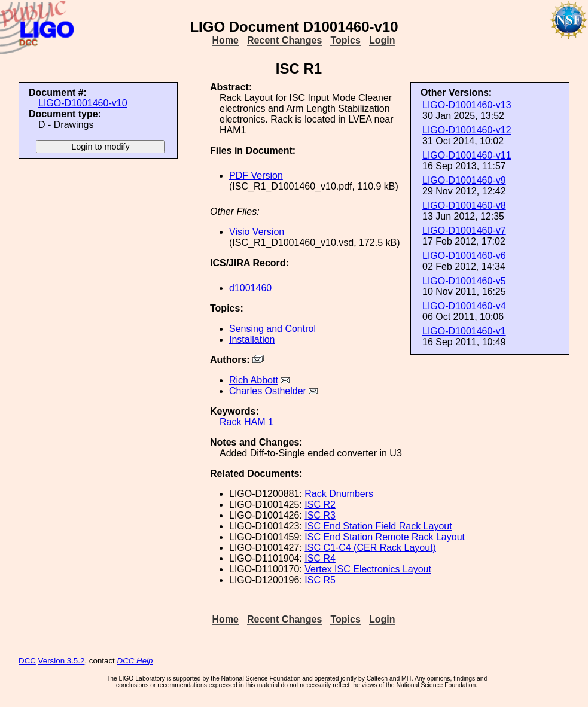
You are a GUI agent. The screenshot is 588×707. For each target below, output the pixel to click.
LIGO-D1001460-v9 (464, 180)
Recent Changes (284, 40)
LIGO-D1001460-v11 (467, 155)
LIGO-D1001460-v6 (464, 256)
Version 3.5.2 (62, 661)
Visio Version (257, 232)
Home (226, 40)
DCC (27, 661)
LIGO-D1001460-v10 (83, 103)
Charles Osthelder (268, 391)
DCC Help (135, 661)
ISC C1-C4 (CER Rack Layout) (370, 548)
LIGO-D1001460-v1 (464, 331)
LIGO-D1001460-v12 (467, 130)
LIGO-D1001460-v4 (464, 306)
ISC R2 (320, 505)
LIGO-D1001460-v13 (467, 105)
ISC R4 (320, 558)
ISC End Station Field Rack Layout (378, 526)
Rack (230, 422)
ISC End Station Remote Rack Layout (385, 537)
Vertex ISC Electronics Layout (368, 569)
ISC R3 (320, 515)
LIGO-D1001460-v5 (464, 281)
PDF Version (256, 176)
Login (382, 40)
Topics (345, 40)
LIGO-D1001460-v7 (464, 231)
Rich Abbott (254, 380)
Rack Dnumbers (339, 494)
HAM (255, 422)
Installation (252, 339)
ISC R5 (320, 580)
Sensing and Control (272, 329)
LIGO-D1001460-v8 (464, 205)
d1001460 (250, 288)
